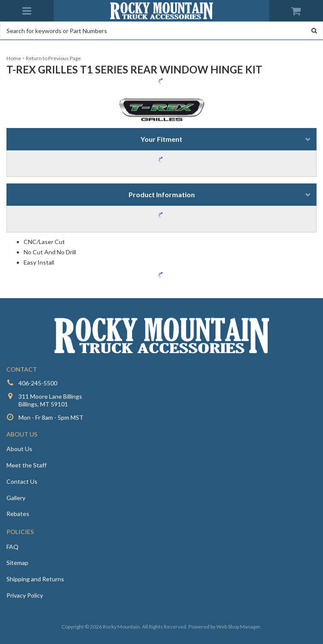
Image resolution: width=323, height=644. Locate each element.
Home (14, 58)
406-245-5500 (38, 383)
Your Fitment (161, 139)
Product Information (162, 194)
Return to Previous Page (53, 58)
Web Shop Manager (238, 627)
